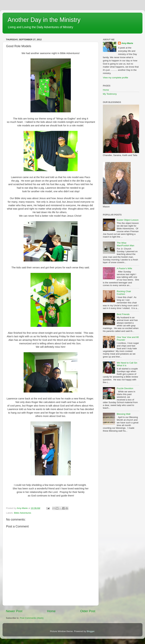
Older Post (88, 611)
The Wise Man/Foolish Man (125, 244)
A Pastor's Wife (124, 268)
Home (51, 611)
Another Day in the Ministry (44, 20)
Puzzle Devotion (125, 388)
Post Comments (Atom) (32, 618)
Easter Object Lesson (128, 220)
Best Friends (123, 314)
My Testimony (110, 94)
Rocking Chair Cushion (124, 293)
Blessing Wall (124, 414)
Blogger (91, 631)
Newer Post (14, 611)
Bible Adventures (23, 513)
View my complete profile (115, 78)
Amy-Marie (127, 43)
